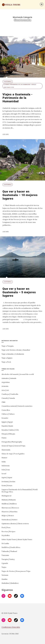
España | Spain (7, 426)
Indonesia (6, 466)
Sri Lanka (5, 543)
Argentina (6, 382)
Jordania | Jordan (8, 482)
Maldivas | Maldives (9, 504)
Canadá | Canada (8, 398)
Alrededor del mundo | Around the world (18, 374)
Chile (3, 402)
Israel (4, 474)
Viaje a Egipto (7, 358)
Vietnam (5, 575)
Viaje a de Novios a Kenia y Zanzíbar (16, 350)
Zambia (4, 579)
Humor (4, 458)
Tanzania (5, 555)
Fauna (4, 438)
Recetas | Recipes (8, 531)
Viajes (4, 567)
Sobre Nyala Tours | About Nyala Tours (17, 539)
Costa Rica (6, 410)
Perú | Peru (6, 527)
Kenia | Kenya (7, 485)
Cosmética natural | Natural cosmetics (17, 406)
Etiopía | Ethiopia (8, 434)
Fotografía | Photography (12, 442)
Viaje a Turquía (8, 346)
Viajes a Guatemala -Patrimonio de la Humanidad (18, 98)
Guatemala (8, 82)
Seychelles (6, 535)
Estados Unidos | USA (10, 430)
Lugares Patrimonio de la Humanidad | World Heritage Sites (20, 86)
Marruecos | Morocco (10, 508)
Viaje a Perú (6, 362)
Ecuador (5, 418)
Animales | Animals (9, 378)
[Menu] (42, 4)
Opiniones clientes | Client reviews (15, 523)
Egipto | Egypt (7, 422)
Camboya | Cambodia (10, 394)
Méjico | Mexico (8, 516)
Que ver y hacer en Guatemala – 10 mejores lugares (20, 195)
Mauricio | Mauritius (10, 512)
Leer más (6, 134)
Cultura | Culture (8, 414)
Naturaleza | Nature (10, 520)
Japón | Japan (7, 477)
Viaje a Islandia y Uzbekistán (13, 354)
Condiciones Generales (11, 627)
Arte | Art (5, 390)
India (4, 462)
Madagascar (7, 496)
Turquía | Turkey (8, 559)
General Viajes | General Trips (13, 446)
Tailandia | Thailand (9, 551)
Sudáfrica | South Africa (11, 547)
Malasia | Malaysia (9, 500)
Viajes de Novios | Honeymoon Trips (16, 571)
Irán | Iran (6, 470)
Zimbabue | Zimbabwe (10, 583)
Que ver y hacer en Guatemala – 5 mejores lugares (19, 292)
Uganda (5, 563)
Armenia (5, 386)
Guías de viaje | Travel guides (13, 454)
